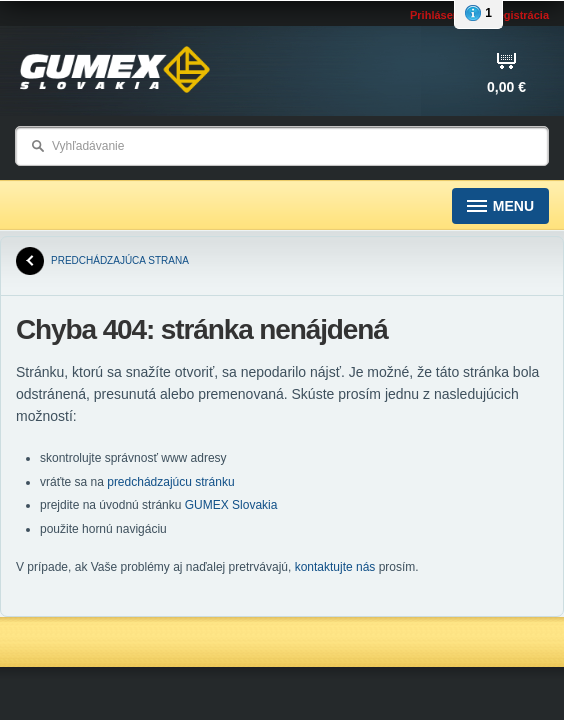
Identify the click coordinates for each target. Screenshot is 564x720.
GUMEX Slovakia (231, 505)
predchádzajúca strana (102, 261)
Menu (500, 206)
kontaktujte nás (335, 567)
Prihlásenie (439, 15)
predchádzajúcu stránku (170, 482)
